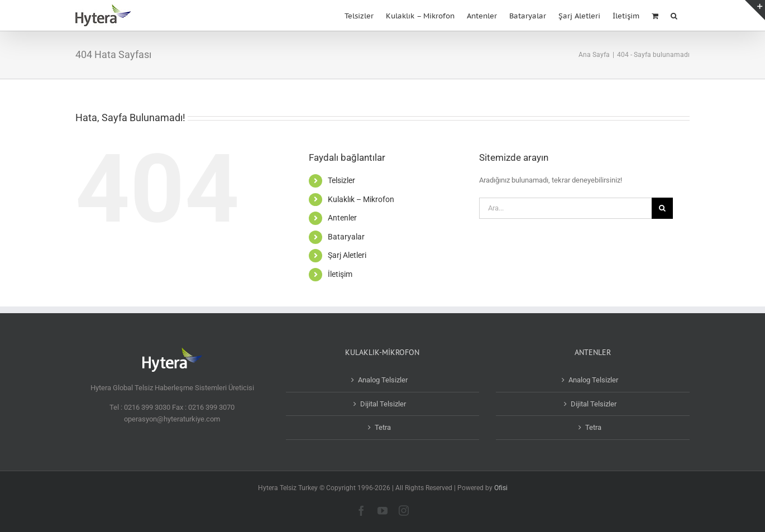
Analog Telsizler (383, 380)
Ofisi (501, 488)
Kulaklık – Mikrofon (361, 199)
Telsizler (341, 180)
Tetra (383, 427)
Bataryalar (346, 237)
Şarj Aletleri (347, 255)
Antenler (342, 218)
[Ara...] (565, 208)
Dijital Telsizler (383, 404)
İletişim (340, 274)
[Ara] (662, 208)
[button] (674, 15)
